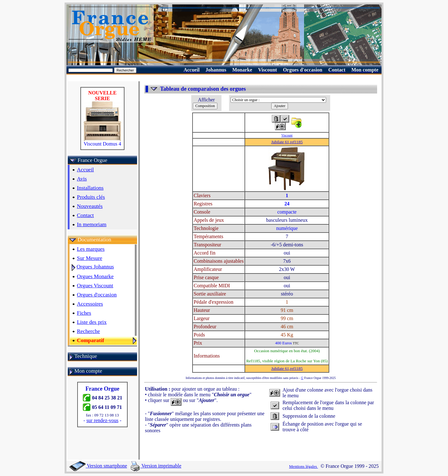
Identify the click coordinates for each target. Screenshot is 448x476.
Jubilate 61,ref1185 (287, 142)
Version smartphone (98, 466)
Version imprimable (156, 466)
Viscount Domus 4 (102, 142)
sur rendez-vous (102, 420)
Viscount (287, 135)
